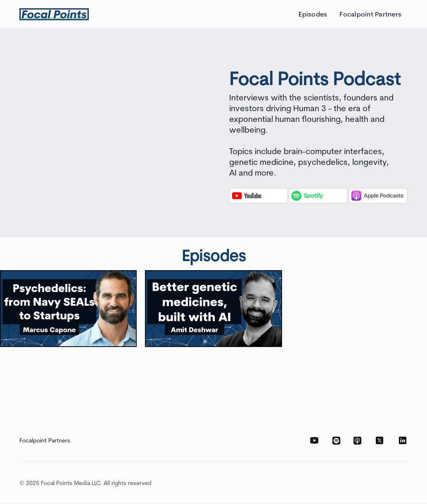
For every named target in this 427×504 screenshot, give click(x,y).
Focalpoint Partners (370, 14)
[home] (54, 14)
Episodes (313, 14)
